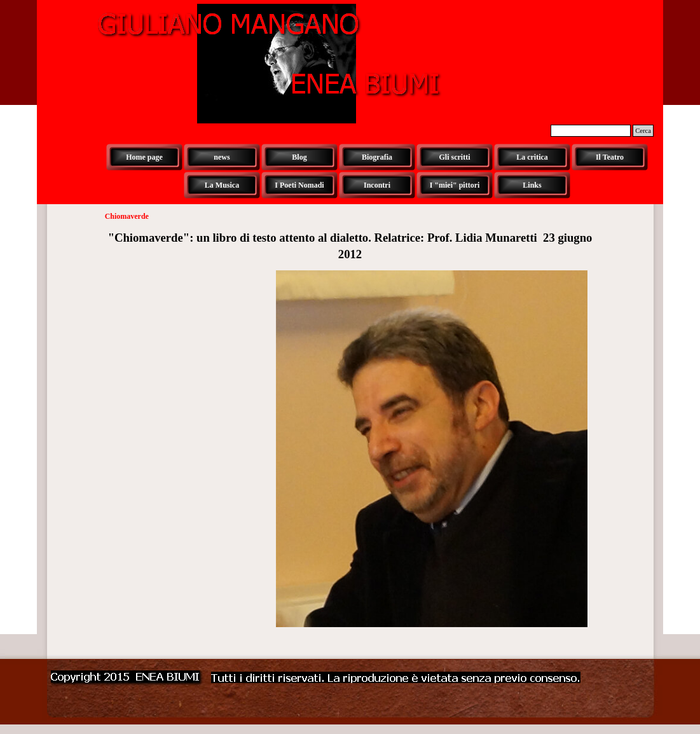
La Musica (222, 185)
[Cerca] (591, 131)
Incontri (377, 185)
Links (532, 185)
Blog (299, 157)
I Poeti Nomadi (299, 185)
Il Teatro (610, 157)
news (222, 157)
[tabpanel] (350, 246)
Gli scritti (455, 157)
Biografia (377, 157)
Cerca (643, 131)
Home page (144, 157)
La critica (532, 157)
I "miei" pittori (455, 185)
